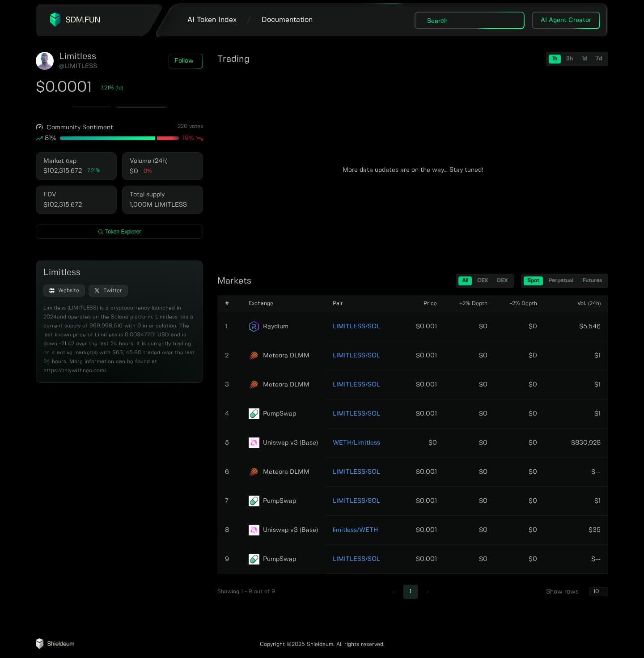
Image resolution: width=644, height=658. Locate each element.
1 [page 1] (411, 591)
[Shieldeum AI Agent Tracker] (55, 647)
